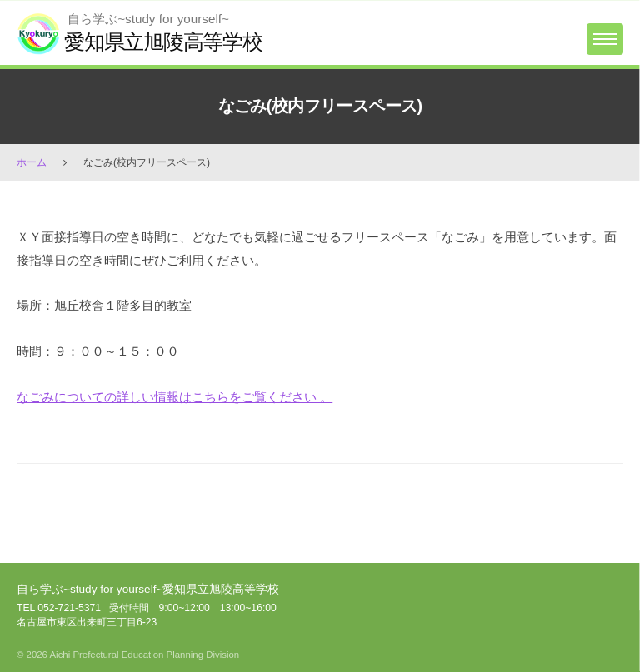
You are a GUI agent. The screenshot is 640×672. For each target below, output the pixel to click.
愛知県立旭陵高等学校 (163, 42)
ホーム (32, 162)
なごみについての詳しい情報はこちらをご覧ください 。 (175, 397)
